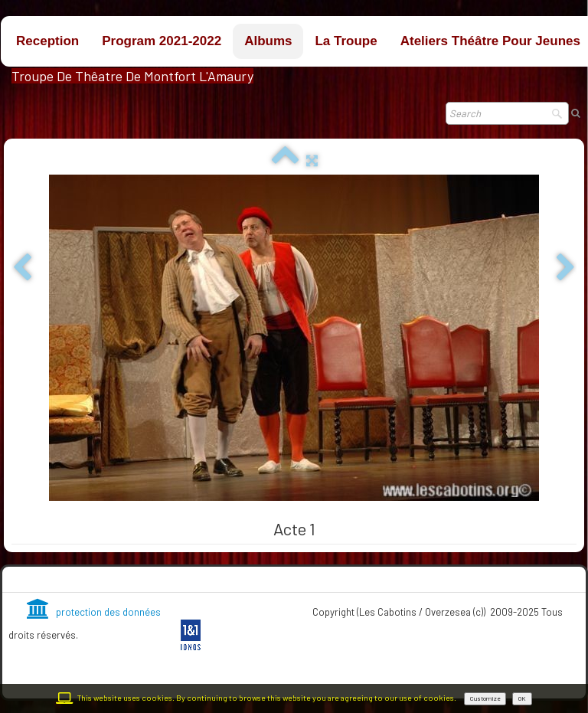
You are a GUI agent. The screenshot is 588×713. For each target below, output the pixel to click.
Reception (47, 41)
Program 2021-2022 (162, 41)
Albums (268, 41)
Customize (485, 698)
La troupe (346, 41)
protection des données (94, 612)
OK (522, 698)
